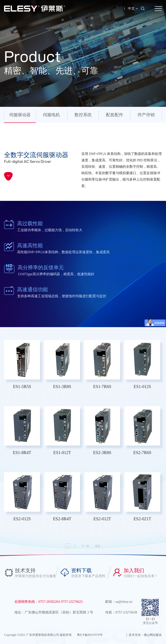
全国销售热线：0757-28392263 (38, 602)
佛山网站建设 (153, 635)
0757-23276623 (72, 602)
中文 (133, 8)
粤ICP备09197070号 (90, 635)
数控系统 (83, 115)
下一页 (85, 546)
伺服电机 (51, 115)
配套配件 (115, 115)
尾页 (98, 546)
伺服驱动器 (20, 115)
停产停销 (146, 115)
